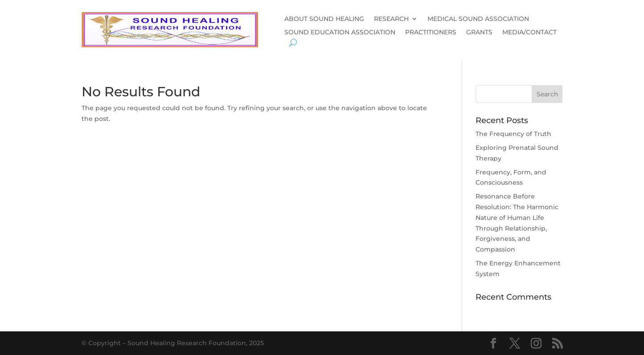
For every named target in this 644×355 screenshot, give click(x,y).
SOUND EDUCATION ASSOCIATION (340, 33)
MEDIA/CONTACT (529, 33)
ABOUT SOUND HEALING (324, 19)
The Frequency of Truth (513, 134)
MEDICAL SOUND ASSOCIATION (478, 19)
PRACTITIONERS (431, 33)
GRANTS (479, 33)
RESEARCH (391, 19)
